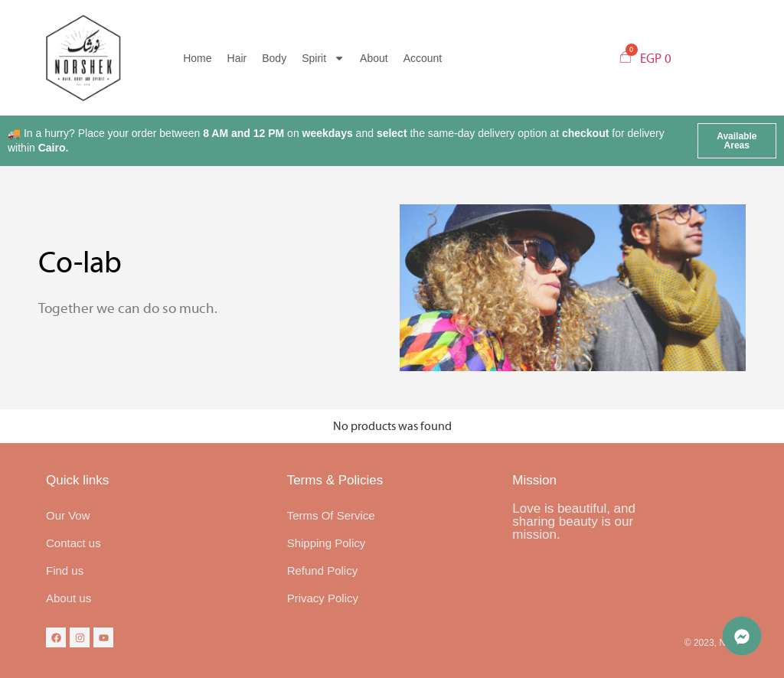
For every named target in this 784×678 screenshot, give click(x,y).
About (374, 58)
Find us (65, 570)
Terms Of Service (331, 515)
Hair (237, 58)
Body (274, 58)
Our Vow (68, 515)
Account (423, 58)
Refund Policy (323, 570)
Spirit (323, 58)
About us (69, 598)
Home (197, 58)
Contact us (73, 543)
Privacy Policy (323, 598)
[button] (737, 141)
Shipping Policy (327, 543)
